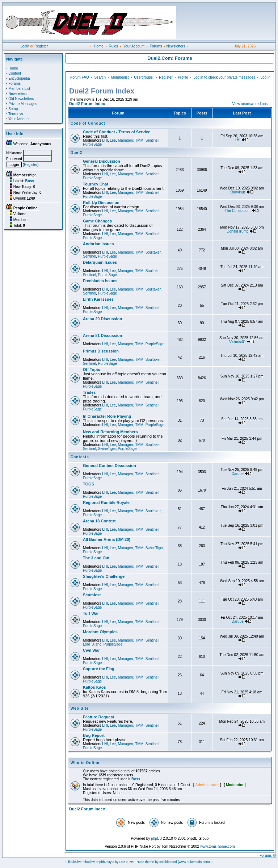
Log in (265, 77)
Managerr (126, 140)
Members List (19, 89)
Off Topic (91, 370)
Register (41, 46)
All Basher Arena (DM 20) (107, 539)
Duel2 (76, 153)
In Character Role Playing (107, 416)
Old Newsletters (21, 99)
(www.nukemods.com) (194, 862)
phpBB (156, 838)
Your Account (134, 46)
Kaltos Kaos (94, 687)
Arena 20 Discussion (102, 319)
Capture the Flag (99, 669)
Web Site (80, 708)
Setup (13, 109)
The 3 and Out (96, 558)
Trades (89, 392)
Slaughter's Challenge (104, 576)
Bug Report (94, 735)
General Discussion (102, 161)
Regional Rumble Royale (106, 502)
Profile (183, 77)
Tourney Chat (96, 184)
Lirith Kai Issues (98, 299)
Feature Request (98, 717)
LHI (105, 140)
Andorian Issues (98, 244)
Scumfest (92, 595)
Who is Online (85, 763)
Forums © (268, 856)
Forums (156, 46)
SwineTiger (107, 449)
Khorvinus (237, 192)
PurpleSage (92, 144)
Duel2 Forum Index (87, 104)
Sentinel (152, 140)
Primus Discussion (101, 351)
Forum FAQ (80, 77)
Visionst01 (237, 342)
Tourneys (16, 114)
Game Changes (97, 221)
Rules (113, 46)
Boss (136, 779)
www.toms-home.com (218, 846)
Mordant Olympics (100, 632)
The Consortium (238, 211)
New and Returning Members (110, 432)
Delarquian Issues (100, 262)
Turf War (91, 613)
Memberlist (120, 77)
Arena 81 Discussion (102, 335)
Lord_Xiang (92, 644)
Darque (238, 474)
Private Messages (23, 104)
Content (15, 73)
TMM (139, 140)
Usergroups (143, 77)
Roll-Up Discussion (101, 203)
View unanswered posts (251, 104)
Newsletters (176, 46)
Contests (80, 457)
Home (99, 46)
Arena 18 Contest (99, 521)
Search (100, 77)
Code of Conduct (88, 123)
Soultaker (153, 252)
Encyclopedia (19, 78)
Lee (113, 140)
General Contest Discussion (109, 466)
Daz (122, 862)
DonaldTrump (237, 231)
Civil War (91, 650)
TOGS (89, 484)
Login (25, 46)
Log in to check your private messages (224, 77)
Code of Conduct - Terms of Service (117, 132)
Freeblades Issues (100, 281)
